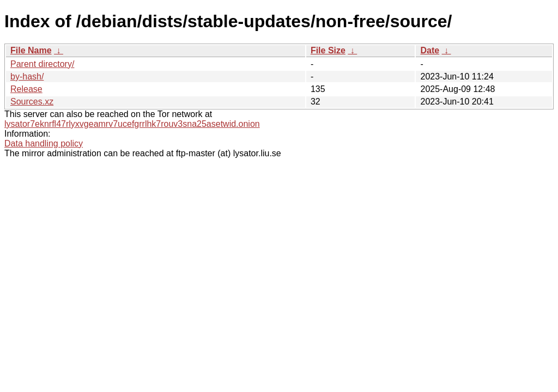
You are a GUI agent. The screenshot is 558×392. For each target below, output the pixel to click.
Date (430, 50)
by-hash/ (27, 76)
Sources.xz (32, 102)
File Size (328, 50)
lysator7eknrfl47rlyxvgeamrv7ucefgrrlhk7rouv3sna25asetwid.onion (132, 124)
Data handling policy (44, 143)
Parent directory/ (42, 64)
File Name (31, 50)
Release (26, 89)
